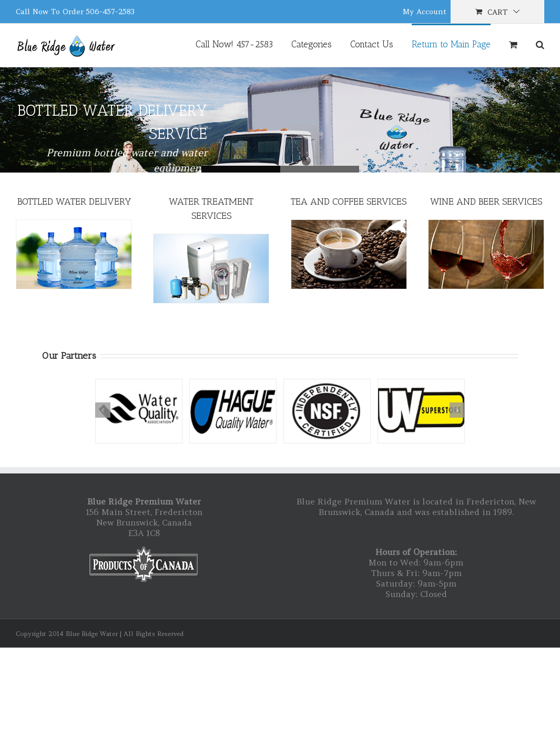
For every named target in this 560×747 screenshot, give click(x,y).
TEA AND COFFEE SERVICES (349, 201)
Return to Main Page (451, 44)
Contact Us (372, 44)
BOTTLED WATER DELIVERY (74, 201)
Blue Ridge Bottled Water (320, 169)
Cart (497, 12)
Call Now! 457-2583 (234, 44)
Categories (312, 44)
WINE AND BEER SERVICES (486, 201)
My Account (425, 12)
